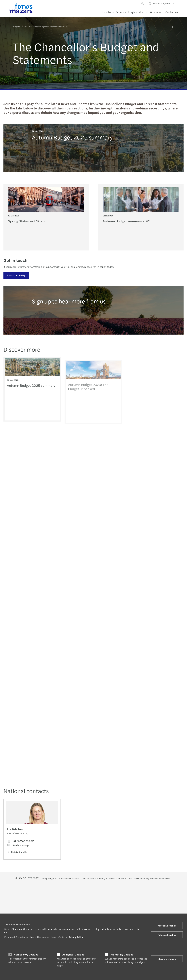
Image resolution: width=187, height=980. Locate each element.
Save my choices (167, 959)
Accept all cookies (167, 926)
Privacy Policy (76, 937)
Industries (108, 12)
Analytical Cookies (73, 954)
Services (121, 12)
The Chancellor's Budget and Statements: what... (150, 878)
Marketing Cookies (122, 954)
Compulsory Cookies (26, 954)
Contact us (172, 12)
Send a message (18, 845)
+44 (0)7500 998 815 (21, 841)
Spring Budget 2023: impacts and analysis (60, 878)
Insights (132, 12)
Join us (143, 12)
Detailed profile (17, 852)
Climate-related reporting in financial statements (104, 878)
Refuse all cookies (167, 935)
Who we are (156, 12)
